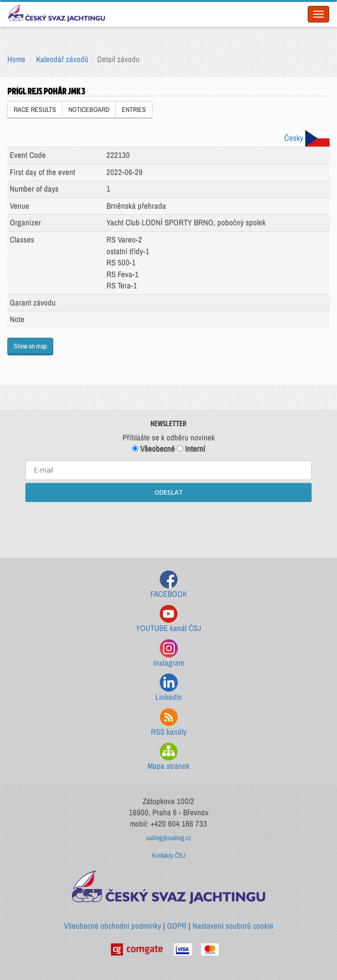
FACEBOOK (169, 585)
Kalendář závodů (62, 59)
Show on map (30, 346)
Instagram (169, 654)
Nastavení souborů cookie (233, 926)
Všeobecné (153, 449)
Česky (307, 138)
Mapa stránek (168, 757)
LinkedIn (169, 688)
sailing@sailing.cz (169, 838)
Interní (191, 449)
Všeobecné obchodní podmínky (113, 926)
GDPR (177, 926)
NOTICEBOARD (89, 109)
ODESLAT (169, 492)
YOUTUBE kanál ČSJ (168, 619)
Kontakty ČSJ (169, 855)
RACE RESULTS (35, 109)
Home (16, 59)
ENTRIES (134, 109)
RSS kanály (169, 723)
